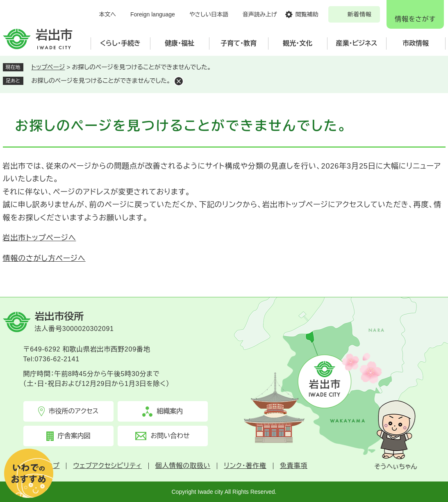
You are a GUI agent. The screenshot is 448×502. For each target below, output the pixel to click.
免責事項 (294, 466)
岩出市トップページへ (40, 238)
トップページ (48, 67)
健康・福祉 (180, 43)
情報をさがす (415, 19)
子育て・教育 (239, 43)
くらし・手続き (120, 43)
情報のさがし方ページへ (44, 258)
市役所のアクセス (74, 411)
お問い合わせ (170, 436)
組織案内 (170, 411)
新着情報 (360, 14)
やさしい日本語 (209, 14)
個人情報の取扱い (183, 466)
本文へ (107, 14)
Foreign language (153, 14)
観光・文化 (298, 43)
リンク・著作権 (245, 466)
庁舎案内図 (74, 436)
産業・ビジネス (357, 43)
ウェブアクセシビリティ (107, 466)
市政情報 (416, 43)
